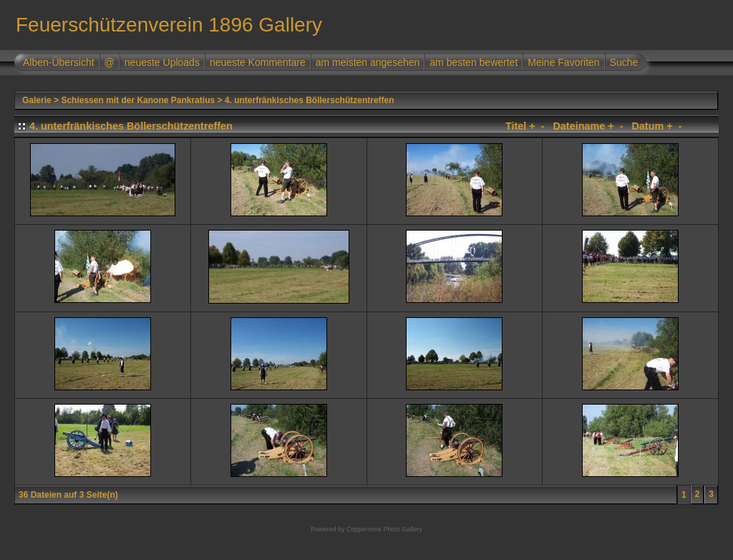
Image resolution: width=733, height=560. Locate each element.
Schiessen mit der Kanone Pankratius (138, 100)
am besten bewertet (474, 62)
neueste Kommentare (258, 62)
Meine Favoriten (563, 62)
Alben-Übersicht (59, 62)
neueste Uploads (162, 62)
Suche (624, 62)
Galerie (37, 100)
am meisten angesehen (368, 62)
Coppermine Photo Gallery (384, 529)
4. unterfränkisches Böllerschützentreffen (310, 100)
